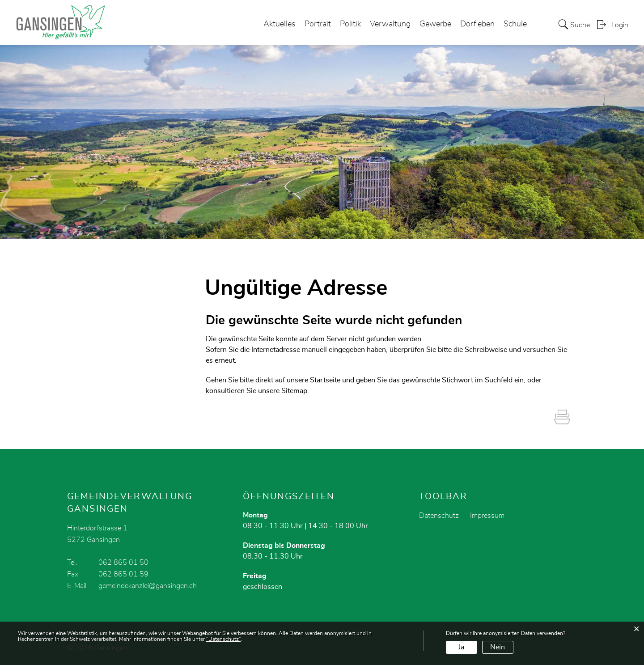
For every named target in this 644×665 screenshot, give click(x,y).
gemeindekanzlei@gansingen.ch (148, 586)
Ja (461, 647)
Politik (350, 24)
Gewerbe (435, 24)
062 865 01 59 (123, 574)
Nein (498, 647)
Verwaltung (390, 24)
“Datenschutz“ (223, 639)
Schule (515, 24)
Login (620, 25)
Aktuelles (280, 24)
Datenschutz (439, 516)
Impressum (487, 516)
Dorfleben (477, 24)
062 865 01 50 (123, 563)
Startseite (325, 380)
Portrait (318, 24)
